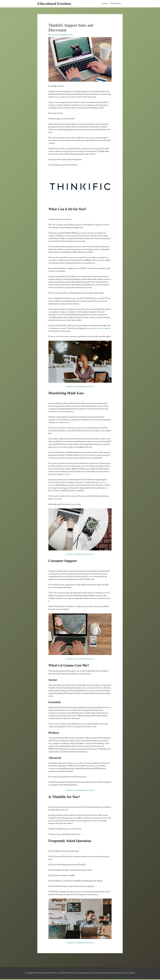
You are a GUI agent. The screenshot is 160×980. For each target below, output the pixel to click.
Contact (105, 4)
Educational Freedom (56, 4)
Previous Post (43, 959)
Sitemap (59, 974)
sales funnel (67, 475)
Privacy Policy (116, 4)
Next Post (118, 959)
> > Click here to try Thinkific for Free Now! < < (80, 387)
